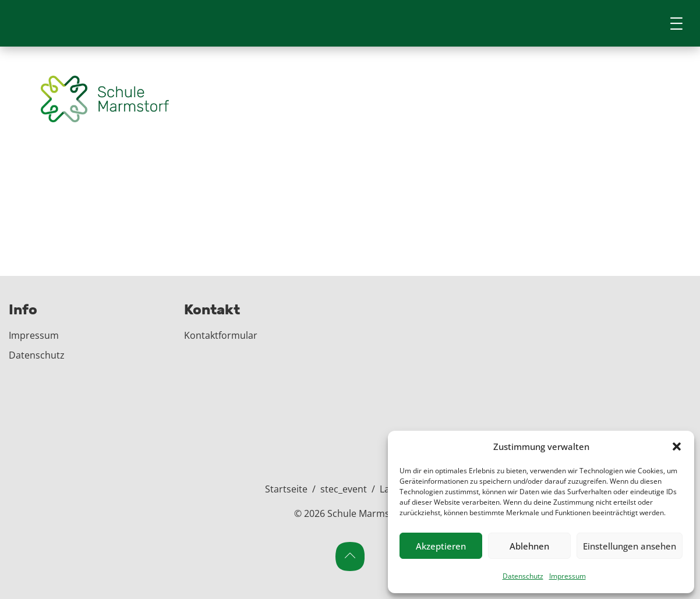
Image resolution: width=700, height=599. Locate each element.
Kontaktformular (221, 335)
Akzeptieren (441, 546)
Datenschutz (523, 576)
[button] (677, 446)
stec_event (344, 489)
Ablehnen (529, 546)
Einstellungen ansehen (630, 546)
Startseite (286, 489)
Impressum (568, 576)
